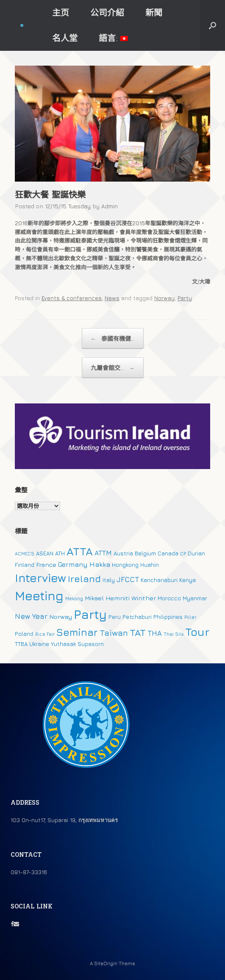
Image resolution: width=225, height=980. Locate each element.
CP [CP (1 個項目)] (183, 554)
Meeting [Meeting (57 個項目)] (39, 596)
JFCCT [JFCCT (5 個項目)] (128, 580)
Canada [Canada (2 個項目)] (168, 553)
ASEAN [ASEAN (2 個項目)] (45, 553)
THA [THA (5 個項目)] (155, 633)
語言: (113, 38)
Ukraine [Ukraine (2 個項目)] (39, 644)
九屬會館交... (113, 368)
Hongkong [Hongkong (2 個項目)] (125, 565)
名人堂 (65, 38)
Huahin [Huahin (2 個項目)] (150, 565)
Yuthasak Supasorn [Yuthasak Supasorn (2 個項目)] (77, 644)
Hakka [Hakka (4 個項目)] (100, 564)
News (112, 298)
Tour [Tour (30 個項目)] (197, 632)
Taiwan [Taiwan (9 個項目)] (114, 633)
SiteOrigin (106, 963)
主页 (61, 12)
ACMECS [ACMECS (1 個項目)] (25, 554)
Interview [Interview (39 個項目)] (40, 578)
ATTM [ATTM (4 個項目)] (103, 553)
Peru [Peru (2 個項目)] (115, 617)
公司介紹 (107, 12)
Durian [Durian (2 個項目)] (196, 553)
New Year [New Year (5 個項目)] (31, 616)
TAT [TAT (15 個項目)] (138, 632)
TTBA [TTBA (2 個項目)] (21, 644)
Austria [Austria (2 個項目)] (123, 553)
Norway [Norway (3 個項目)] (61, 617)
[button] (212, 25)
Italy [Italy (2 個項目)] (109, 580)
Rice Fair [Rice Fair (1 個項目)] (45, 634)
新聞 (154, 12)
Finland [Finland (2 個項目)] (25, 565)
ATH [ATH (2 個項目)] (60, 553)
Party (185, 298)
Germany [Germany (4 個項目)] (73, 564)
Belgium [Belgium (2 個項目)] (145, 553)
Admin (110, 206)
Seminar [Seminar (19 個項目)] (77, 632)
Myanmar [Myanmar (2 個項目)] (195, 598)
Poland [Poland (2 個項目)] (24, 634)
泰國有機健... (113, 338)
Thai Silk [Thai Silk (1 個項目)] (174, 634)
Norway (164, 298)
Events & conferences (72, 298)
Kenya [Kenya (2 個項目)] (187, 580)
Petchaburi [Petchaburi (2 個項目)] (137, 617)
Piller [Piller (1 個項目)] (190, 617)
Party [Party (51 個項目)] (90, 614)
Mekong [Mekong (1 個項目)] (74, 599)
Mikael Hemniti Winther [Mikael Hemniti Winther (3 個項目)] (120, 598)
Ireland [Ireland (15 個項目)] (84, 579)
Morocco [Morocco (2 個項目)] (169, 598)
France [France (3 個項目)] (46, 565)
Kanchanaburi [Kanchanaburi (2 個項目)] (159, 580)
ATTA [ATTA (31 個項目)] (80, 551)
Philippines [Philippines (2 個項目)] (168, 617)
